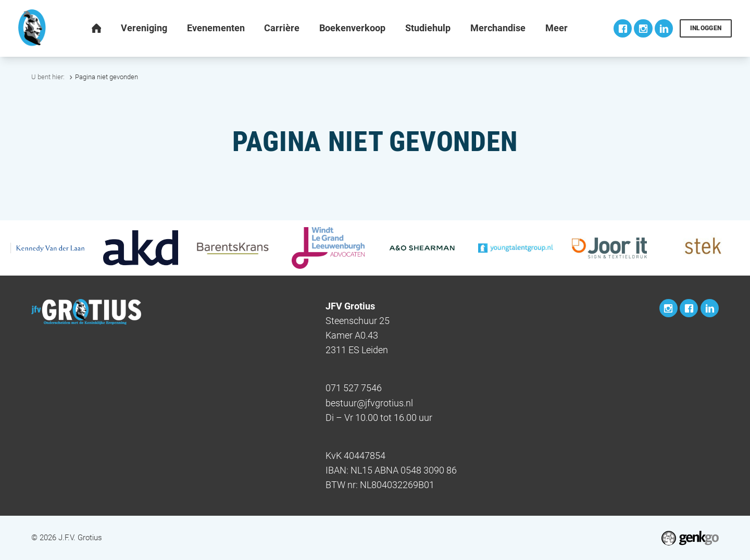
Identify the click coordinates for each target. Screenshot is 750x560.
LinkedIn (664, 28)
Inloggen (706, 28)
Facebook (623, 28)
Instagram (643, 28)
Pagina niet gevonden (107, 77)
